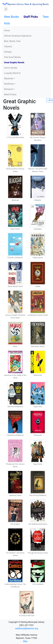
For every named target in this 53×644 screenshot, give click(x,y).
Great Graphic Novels (14, 62)
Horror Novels (11, 68)
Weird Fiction (10, 94)
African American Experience (18, 36)
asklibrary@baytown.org (26, 628)
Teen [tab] (46, 17)
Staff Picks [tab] (31, 17)
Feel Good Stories (12, 57)
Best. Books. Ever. (13, 41)
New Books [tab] (12, 17)
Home (7, 30)
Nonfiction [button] (9, 84)
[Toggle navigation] (6, 9)
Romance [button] (9, 89)
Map (25, 641)
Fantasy (8, 52)
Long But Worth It (12, 73)
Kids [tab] (7, 23)
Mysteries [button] (9, 78)
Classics (8, 46)
